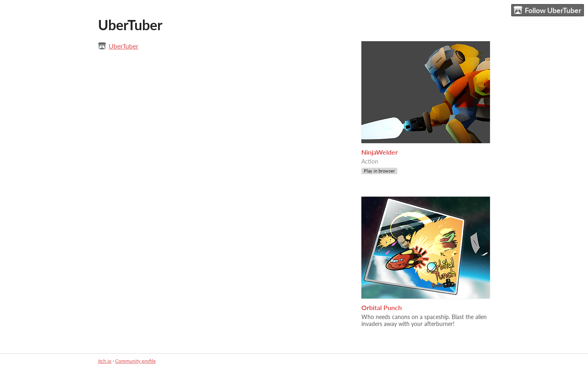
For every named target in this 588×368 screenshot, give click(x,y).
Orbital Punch (382, 307)
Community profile (135, 361)
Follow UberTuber (548, 10)
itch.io (105, 361)
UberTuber (124, 46)
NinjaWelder (380, 152)
